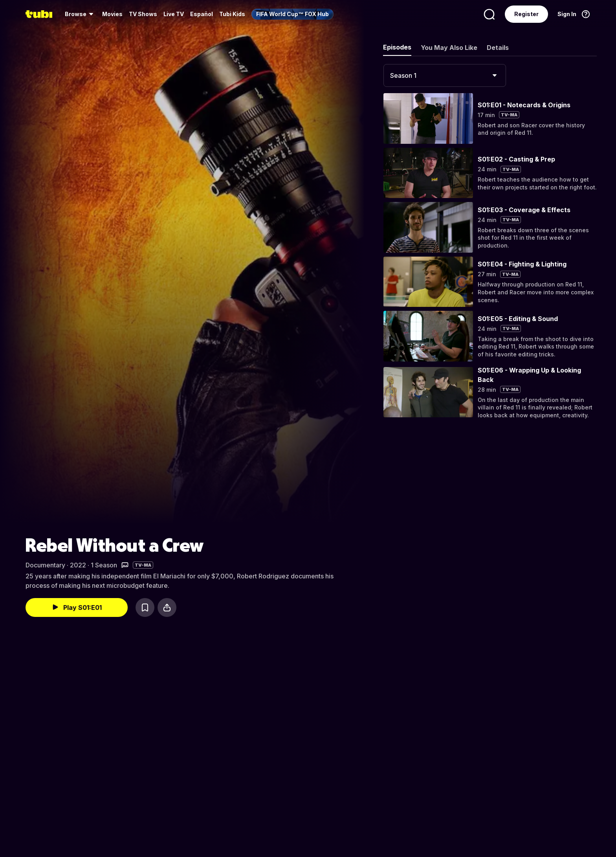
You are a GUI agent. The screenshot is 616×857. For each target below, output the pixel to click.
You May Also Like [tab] (449, 48)
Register (526, 14)
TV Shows (143, 14)
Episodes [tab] (397, 47)
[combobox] (445, 75)
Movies (112, 14)
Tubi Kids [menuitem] (232, 14)
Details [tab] (498, 48)
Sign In (567, 14)
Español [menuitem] (202, 14)
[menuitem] (80, 14)
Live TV (174, 14)
